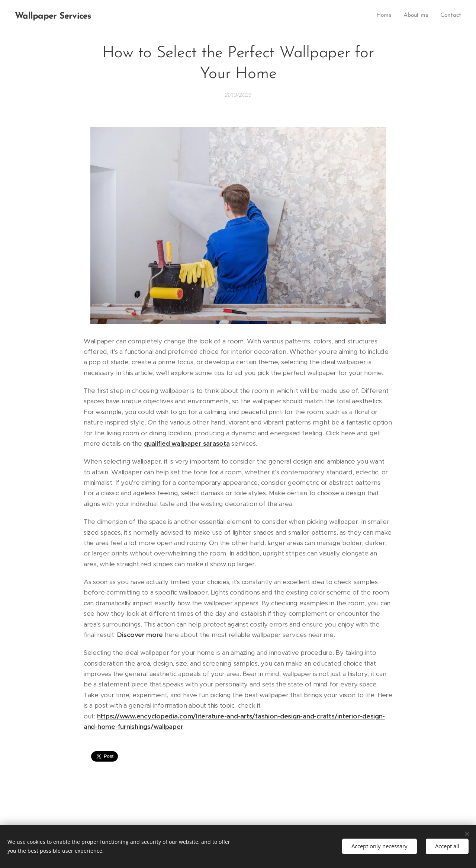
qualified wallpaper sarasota (187, 443)
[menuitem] (386, 15)
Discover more (140, 635)
